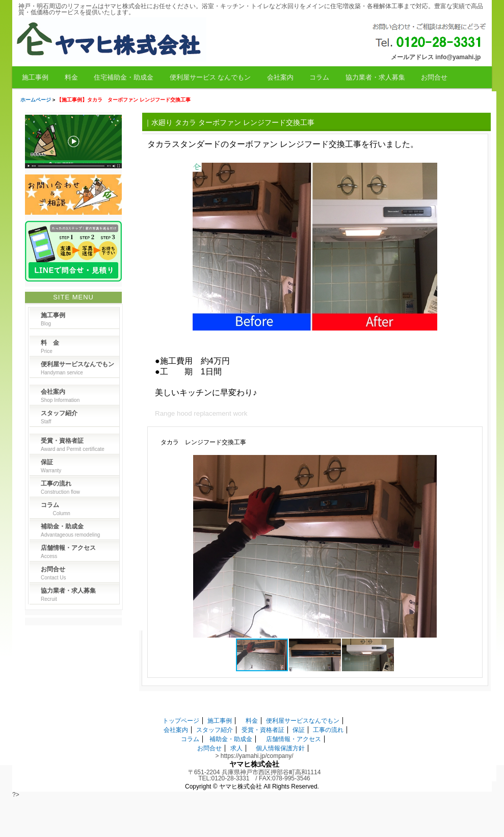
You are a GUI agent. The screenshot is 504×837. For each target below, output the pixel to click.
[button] (468, 464)
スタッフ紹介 (215, 730)
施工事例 (35, 77)
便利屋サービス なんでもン (210, 77)
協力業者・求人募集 (375, 77)
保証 (299, 730)
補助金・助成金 (231, 739)
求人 (236, 748)
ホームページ (36, 100)
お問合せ (434, 77)
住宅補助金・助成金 (124, 77)
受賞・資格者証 (263, 730)
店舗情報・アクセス (294, 739)
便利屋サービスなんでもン (303, 721)
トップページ (181, 721)
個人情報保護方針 (280, 748)
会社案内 (280, 77)
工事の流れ (328, 730)
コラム (319, 77)
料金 (71, 77)
